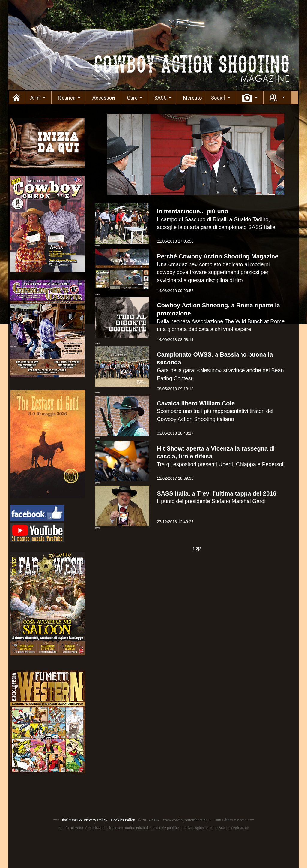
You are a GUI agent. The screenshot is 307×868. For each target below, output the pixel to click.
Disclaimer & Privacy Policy (84, 820)
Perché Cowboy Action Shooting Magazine (218, 256)
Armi (36, 98)
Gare (132, 98)
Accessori (104, 98)
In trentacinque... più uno (192, 211)
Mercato (193, 98)
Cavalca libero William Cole (196, 403)
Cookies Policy (123, 820)
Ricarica (67, 98)
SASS (161, 98)
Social (218, 98)
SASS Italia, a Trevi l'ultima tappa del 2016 (216, 493)
